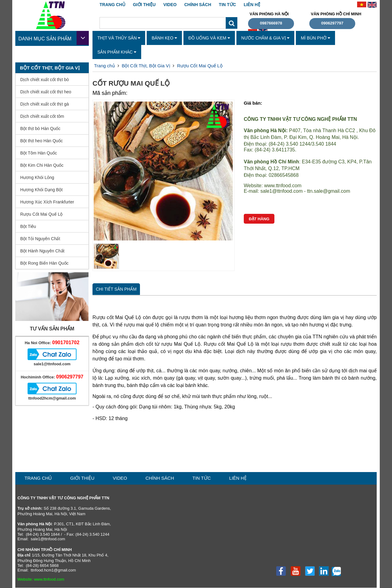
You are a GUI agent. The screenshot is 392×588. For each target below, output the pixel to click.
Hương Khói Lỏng (37, 177)
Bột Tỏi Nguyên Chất (40, 239)
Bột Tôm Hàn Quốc (39, 153)
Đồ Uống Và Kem (209, 38)
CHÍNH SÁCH (198, 5)
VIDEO (170, 5)
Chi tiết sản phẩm (116, 289)
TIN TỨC (228, 5)
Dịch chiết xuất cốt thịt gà (45, 104)
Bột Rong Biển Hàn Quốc (44, 263)
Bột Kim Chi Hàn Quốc (42, 165)
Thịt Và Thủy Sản (119, 38)
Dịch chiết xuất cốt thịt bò (45, 80)
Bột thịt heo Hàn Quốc (41, 141)
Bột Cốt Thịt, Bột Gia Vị (146, 66)
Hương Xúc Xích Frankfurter (47, 202)
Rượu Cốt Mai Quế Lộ (41, 214)
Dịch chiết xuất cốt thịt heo (46, 92)
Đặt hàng (259, 219)
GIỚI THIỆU (144, 5)
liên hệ (252, 5)
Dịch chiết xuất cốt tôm (42, 116)
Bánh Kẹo (164, 38)
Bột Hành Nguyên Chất (42, 251)
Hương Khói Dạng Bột (41, 190)
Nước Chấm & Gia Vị (266, 38)
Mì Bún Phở (315, 38)
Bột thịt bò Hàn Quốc (40, 128)
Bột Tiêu (28, 226)
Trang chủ (112, 5)
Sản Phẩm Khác (117, 52)
